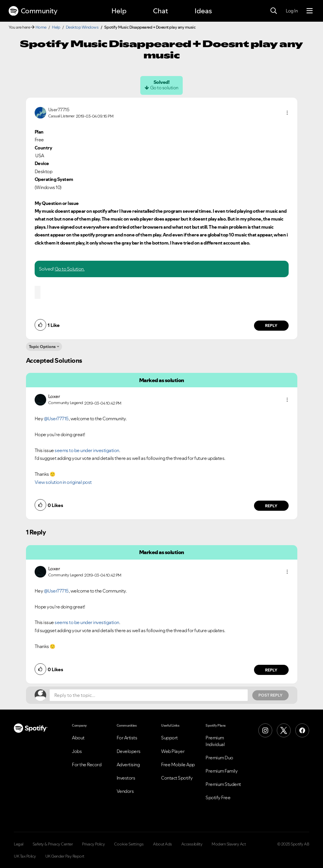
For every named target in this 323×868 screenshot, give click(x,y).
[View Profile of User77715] (59, 110)
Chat (160, 11)
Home (41, 27)
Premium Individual (215, 741)
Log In (292, 11)
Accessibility (192, 844)
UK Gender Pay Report (65, 856)
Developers (129, 751)
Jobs (77, 751)
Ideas (203, 11)
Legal (19, 844)
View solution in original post (63, 482)
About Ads (163, 844)
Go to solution (164, 88)
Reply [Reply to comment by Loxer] (271, 506)
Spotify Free (218, 797)
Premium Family (222, 771)
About (78, 738)
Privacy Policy (93, 844)
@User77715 (56, 419)
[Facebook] (302, 730)
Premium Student (223, 784)
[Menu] (310, 11)
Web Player (173, 751)
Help (119, 11)
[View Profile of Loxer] (54, 396)
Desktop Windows (82, 27)
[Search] (274, 11)
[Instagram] (265, 730)
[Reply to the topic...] (149, 695)
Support (169, 738)
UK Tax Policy (25, 856)
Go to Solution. (70, 269)
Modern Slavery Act (229, 844)
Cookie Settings (129, 844)
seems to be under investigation (87, 450)
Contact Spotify (177, 778)
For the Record (87, 765)
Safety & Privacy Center (53, 844)
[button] (287, 113)
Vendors (125, 791)
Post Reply (270, 695)
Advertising (128, 765)
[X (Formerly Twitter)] (284, 730)
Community (33, 11)
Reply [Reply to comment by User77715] (271, 325)
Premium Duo (219, 758)
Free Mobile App (178, 765)
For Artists (127, 738)
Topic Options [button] (42, 347)
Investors (126, 778)
